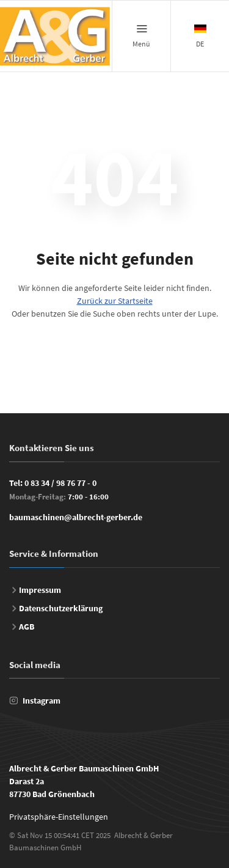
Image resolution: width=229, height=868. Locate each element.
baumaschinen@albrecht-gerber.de (76, 517)
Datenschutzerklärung (61, 608)
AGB (27, 627)
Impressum (40, 590)
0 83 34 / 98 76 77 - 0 (60, 483)
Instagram (42, 701)
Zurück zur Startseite (115, 301)
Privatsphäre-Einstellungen (59, 817)
